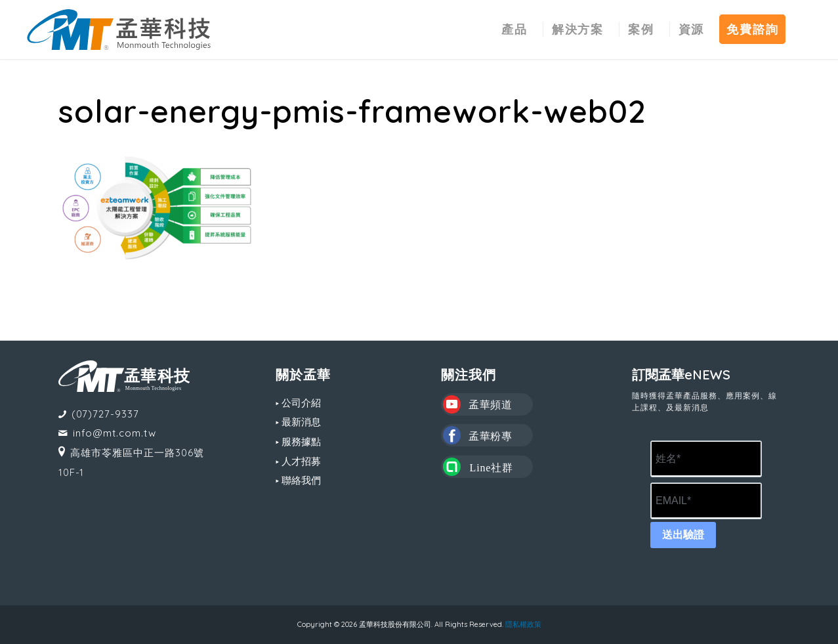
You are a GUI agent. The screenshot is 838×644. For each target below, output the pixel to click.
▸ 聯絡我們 (298, 480)
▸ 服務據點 (298, 441)
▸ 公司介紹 (298, 403)
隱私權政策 (523, 624)
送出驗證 (683, 535)
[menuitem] (514, 30)
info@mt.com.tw (115, 433)
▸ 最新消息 (298, 422)
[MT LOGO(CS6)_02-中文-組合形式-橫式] (119, 30)
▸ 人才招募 (298, 461)
